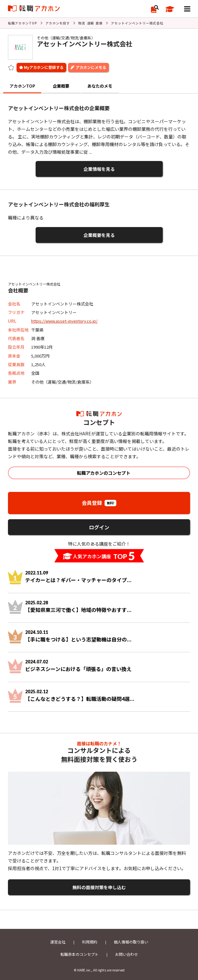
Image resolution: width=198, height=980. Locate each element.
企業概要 (61, 86)
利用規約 (90, 942)
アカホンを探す (58, 23)
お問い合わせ (126, 954)
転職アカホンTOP (23, 23)
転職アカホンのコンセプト (104, 473)
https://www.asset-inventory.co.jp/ (64, 321)
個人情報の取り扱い (131, 942)
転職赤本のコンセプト (79, 954)
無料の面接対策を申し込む (99, 887)
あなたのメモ (100, 86)
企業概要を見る (99, 235)
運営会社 (58, 942)
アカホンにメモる (91, 67)
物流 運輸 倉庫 (90, 23)
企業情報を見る (99, 169)
